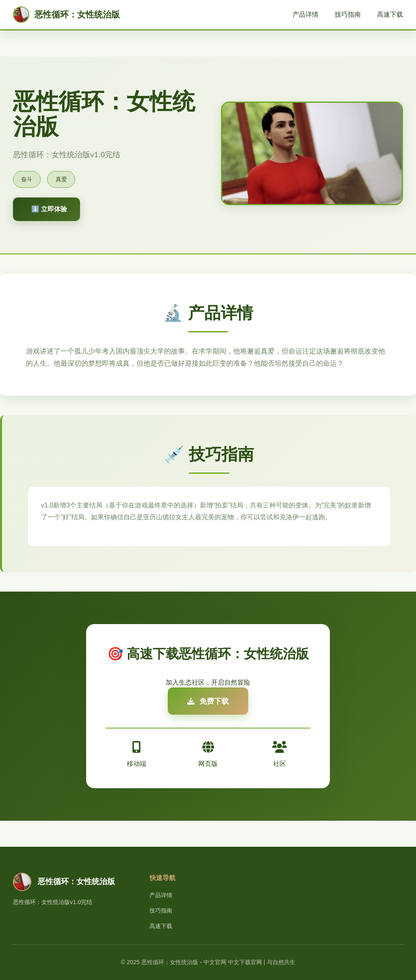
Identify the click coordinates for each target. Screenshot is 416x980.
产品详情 (305, 14)
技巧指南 (348, 14)
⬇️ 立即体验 (49, 209)
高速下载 (390, 14)
